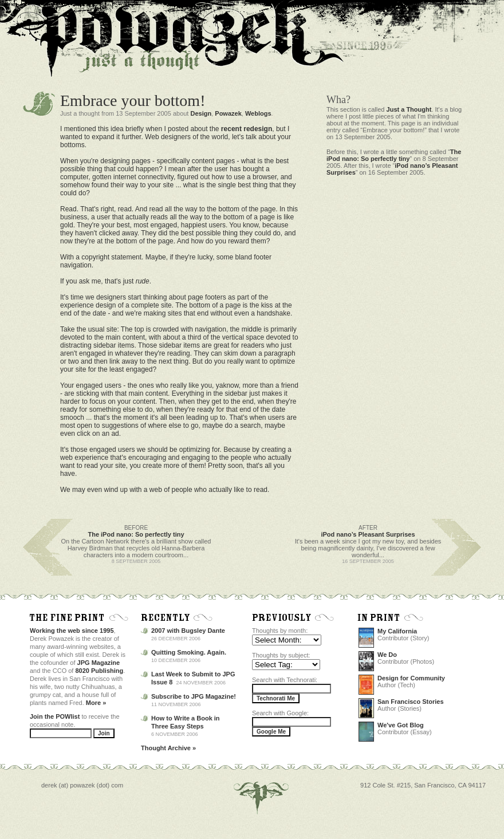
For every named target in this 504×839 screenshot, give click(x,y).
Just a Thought (409, 109)
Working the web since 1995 (72, 631)
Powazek (228, 113)
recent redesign (247, 129)
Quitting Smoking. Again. (189, 652)
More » (96, 703)
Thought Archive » (168, 748)
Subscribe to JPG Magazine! (194, 696)
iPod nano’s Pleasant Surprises (368, 534)
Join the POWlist (55, 716)
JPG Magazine (99, 663)
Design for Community (411, 678)
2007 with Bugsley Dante (188, 631)
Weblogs (258, 113)
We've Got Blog (401, 725)
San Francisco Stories (411, 702)
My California (397, 631)
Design (201, 113)
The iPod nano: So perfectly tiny (394, 155)
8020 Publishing (100, 671)
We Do (387, 655)
